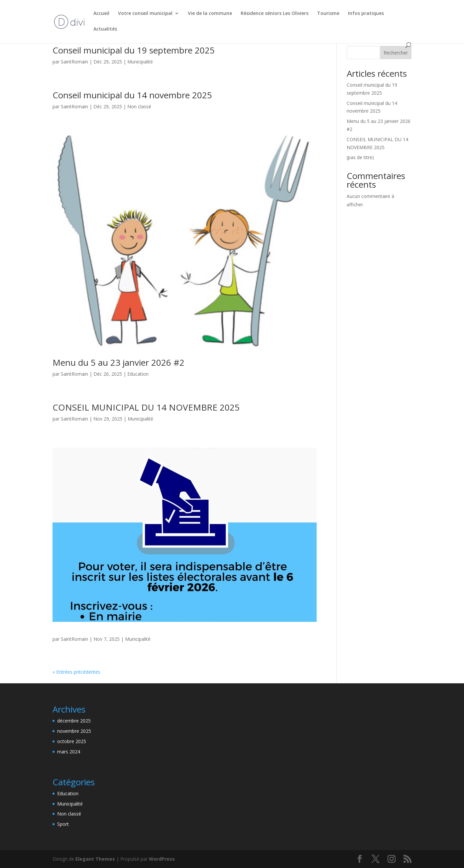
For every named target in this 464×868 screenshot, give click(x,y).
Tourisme (328, 14)
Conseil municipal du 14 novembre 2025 (132, 95)
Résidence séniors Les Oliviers (275, 14)
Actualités (105, 29)
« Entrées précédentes (76, 672)
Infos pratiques (366, 14)
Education (138, 374)
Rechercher (396, 53)
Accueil (101, 14)
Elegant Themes (95, 859)
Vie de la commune (210, 14)
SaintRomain (74, 62)
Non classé (139, 106)
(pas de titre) (360, 157)
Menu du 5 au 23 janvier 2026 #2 (118, 362)
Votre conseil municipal (145, 14)
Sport (63, 824)
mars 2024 (69, 752)
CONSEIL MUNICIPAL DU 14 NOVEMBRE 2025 (146, 407)
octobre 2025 (72, 741)
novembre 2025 (74, 731)
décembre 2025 (74, 721)
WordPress (162, 859)
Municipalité (140, 62)
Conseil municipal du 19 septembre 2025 (134, 50)
